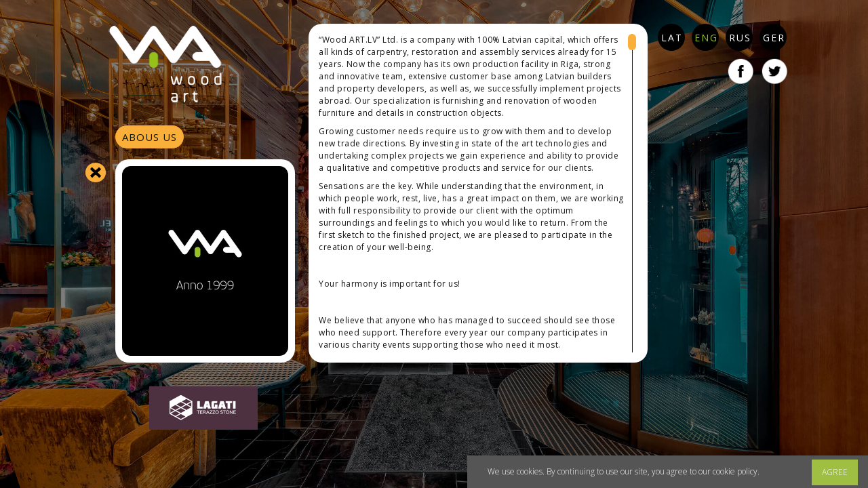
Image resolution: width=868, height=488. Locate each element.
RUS (740, 38)
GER (774, 38)
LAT (672, 38)
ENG (706, 38)
